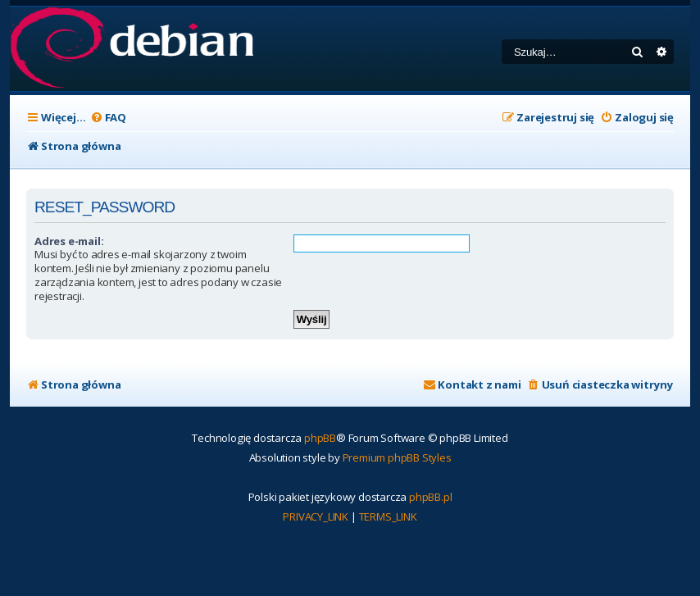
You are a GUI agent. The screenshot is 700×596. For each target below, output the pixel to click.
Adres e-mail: (69, 241)
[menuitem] (108, 118)
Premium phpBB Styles (397, 457)
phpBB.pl (430, 497)
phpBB (320, 438)
